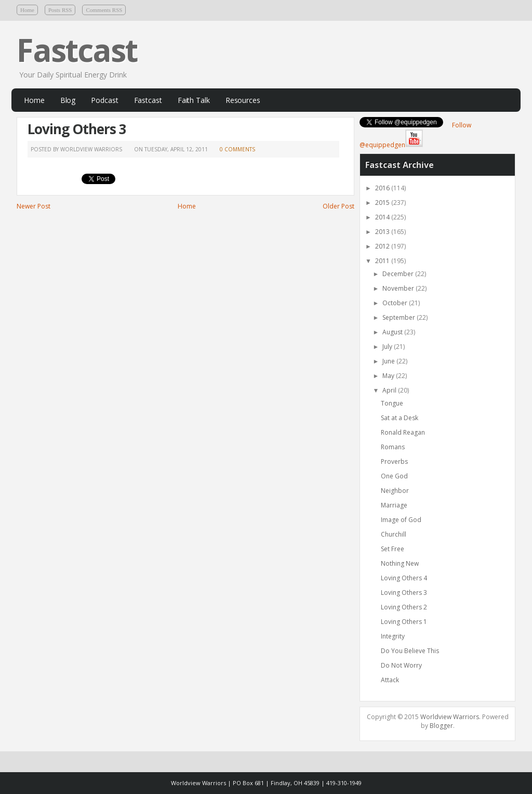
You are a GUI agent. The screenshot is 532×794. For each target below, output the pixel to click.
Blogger (441, 726)
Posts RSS (60, 10)
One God (394, 476)
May (388, 376)
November (398, 288)
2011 (382, 261)
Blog (68, 100)
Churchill (394, 534)
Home (27, 10)
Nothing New (400, 563)
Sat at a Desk (400, 418)
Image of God (401, 520)
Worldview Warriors (450, 717)
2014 (382, 217)
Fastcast (77, 50)
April (389, 390)
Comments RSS (104, 10)
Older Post (338, 206)
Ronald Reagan (403, 432)
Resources (243, 100)
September (399, 317)
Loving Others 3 (77, 129)
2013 (382, 232)
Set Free (393, 549)
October (395, 303)
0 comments (237, 149)
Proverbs (394, 461)
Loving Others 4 (404, 578)
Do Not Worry (401, 665)
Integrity (393, 636)
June (389, 361)
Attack (390, 680)
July (387, 347)
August (393, 332)
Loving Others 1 (404, 622)
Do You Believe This (410, 651)
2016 (382, 188)
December (398, 274)
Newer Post (34, 206)
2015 (382, 203)
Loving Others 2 (404, 607)
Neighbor (395, 491)
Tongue (392, 403)
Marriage (394, 505)
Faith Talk (194, 100)
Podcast (104, 100)
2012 (382, 246)
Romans (393, 447)
